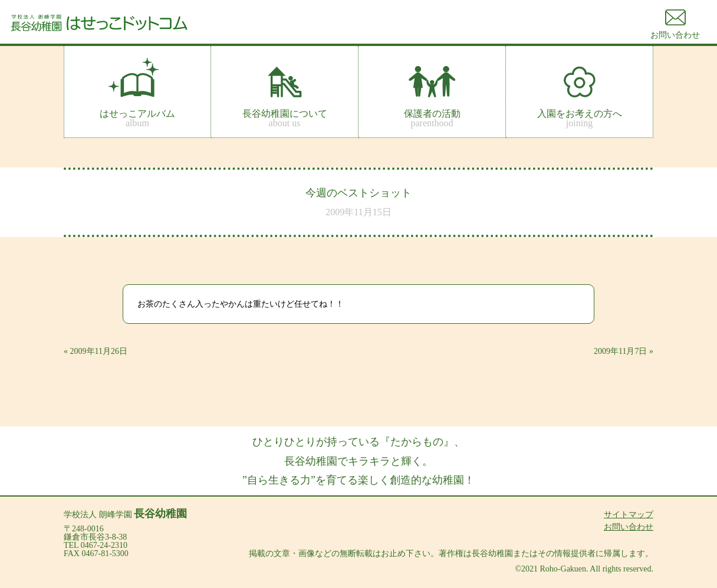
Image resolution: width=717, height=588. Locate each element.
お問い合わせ (629, 527)
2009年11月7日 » (624, 351)
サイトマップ (629, 515)
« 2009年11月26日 (96, 351)
